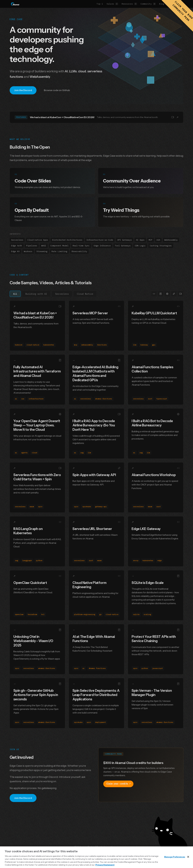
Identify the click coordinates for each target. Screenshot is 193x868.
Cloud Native (85, 294)
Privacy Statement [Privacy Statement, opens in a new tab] (105, 865)
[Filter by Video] (180, 294)
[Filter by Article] (167, 294)
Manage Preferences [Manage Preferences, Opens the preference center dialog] (175, 857)
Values (112, 4)
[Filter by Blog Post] (161, 294)
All (15, 294)
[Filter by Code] (154, 294)
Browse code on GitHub (57, 90)
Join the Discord (23, 90)
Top (100, 4)
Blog (164, 4)
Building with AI (36, 294)
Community (148, 4)
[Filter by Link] (174, 294)
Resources (129, 4)
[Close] (188, 857)
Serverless (62, 294)
